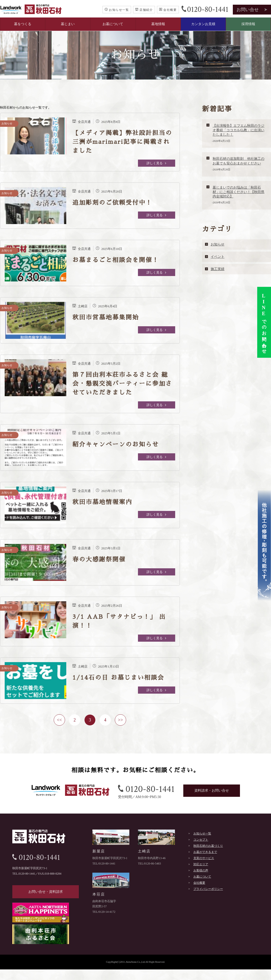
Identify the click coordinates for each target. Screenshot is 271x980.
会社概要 (168, 10)
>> (120, 720)
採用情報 (248, 24)
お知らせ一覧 (117, 10)
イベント (218, 257)
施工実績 (218, 269)
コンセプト (201, 840)
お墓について (113, 24)
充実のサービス (204, 858)
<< (59, 720)
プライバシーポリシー (208, 889)
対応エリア (201, 864)
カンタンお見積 (203, 24)
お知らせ (218, 244)
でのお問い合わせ (264, 322)
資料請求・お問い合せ (212, 791)
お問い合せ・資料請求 (46, 892)
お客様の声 (201, 870)
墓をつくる (23, 24)
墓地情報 (158, 24)
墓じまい (68, 24)
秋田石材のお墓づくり (208, 846)
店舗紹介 (144, 10)
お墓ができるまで (205, 852)
